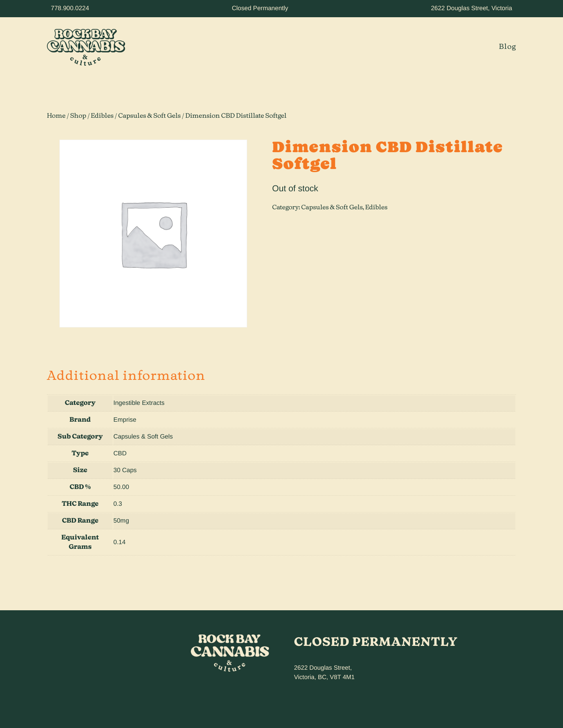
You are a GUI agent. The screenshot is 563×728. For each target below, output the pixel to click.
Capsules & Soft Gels (149, 116)
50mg (121, 521)
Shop (78, 116)
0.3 (118, 504)
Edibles (102, 116)
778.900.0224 (70, 8)
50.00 (121, 487)
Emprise (125, 420)
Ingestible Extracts (139, 403)
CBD (120, 454)
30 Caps (125, 470)
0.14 (119, 542)
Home (56, 116)
